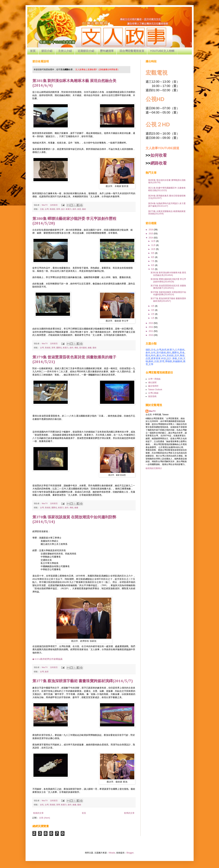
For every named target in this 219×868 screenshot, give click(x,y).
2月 (153, 314)
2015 (151, 234)
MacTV (152, 411)
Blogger (130, 853)
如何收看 (159, 155)
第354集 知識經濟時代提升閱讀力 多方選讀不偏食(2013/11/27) (167, 205)
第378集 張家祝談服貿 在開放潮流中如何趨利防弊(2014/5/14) (168, 293)
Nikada (112, 853)
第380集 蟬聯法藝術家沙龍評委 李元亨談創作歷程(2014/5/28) (168, 280)
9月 (153, 253)
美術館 (52, 209)
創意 (79, 209)
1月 (153, 318)
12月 (154, 241)
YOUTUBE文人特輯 (162, 51)
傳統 (76, 348)
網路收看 (159, 163)
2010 (151, 335)
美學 (58, 209)
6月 (153, 265)
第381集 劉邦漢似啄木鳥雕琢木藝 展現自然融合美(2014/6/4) (168, 274)
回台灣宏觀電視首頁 (132, 51)
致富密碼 (152, 396)
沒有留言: (54, 205)
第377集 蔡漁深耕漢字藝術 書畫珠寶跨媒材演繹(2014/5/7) (83, 681)
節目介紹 (47, 51)
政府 (47, 672)
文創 (42, 209)
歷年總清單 (107, 51)
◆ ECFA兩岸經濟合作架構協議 (48, 659)
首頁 (33, 51)
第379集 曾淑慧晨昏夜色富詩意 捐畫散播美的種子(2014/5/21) (168, 287)
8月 (153, 257)
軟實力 (69, 209)
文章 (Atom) (45, 818)
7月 (153, 261)
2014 (151, 238)
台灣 (47, 209)
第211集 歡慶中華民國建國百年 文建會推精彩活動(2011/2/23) (167, 189)
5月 (153, 269)
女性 (42, 805)
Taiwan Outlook (155, 390)
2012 (151, 327)
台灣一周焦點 (154, 379)
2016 (151, 230)
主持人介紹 (65, 51)
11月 (154, 245)
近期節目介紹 (86, 51)
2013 (151, 323)
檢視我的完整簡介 (154, 468)
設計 (63, 209)
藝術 (84, 209)
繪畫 (90, 348)
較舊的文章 (129, 813)
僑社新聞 (152, 383)
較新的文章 (38, 813)
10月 (154, 249)
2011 (151, 331)
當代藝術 (83, 348)
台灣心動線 (153, 393)
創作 (74, 209)
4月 (153, 306)
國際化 (59, 348)
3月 (153, 310)
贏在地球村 (153, 386)
